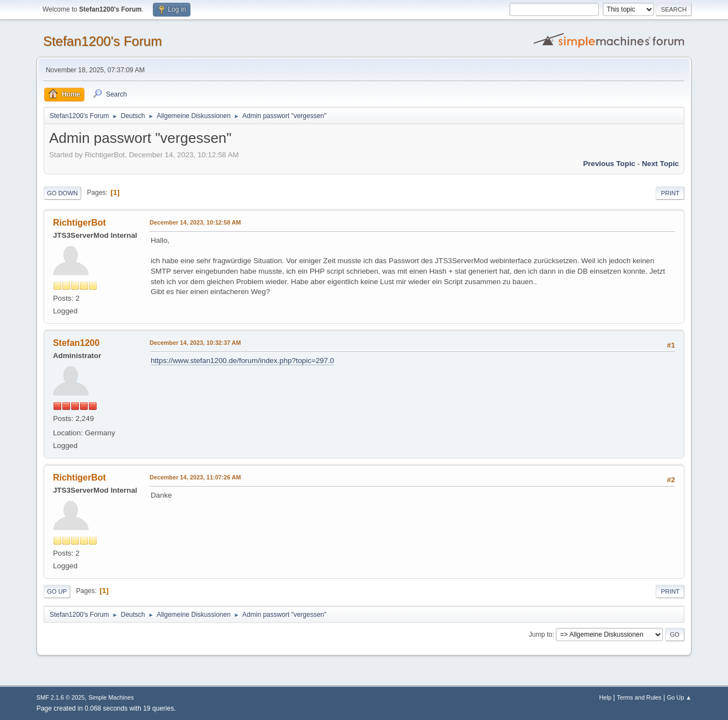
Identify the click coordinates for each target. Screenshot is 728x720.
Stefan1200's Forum (102, 41)
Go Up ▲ (679, 697)
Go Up (57, 591)
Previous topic (609, 164)
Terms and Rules (639, 697)
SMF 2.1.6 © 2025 (61, 697)
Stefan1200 (76, 343)
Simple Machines (111, 697)
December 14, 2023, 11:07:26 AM (195, 477)
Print (670, 193)
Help (605, 697)
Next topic (660, 164)
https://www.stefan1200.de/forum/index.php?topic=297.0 (242, 361)
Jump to (541, 634)
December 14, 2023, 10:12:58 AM (195, 222)
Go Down (62, 193)
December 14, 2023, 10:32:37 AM (195, 343)
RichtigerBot (79, 223)
